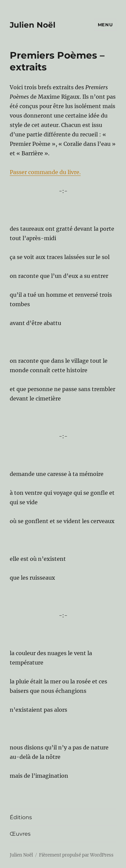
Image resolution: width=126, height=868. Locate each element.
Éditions (21, 817)
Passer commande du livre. (45, 172)
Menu (105, 25)
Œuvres (20, 834)
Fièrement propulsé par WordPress (76, 855)
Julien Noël (33, 25)
